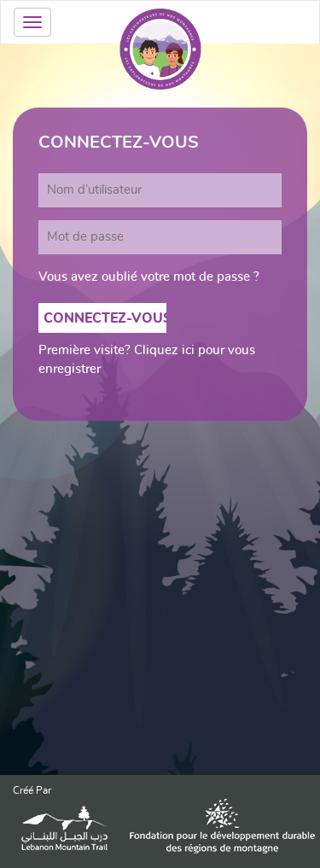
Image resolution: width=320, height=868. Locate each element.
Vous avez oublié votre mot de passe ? (149, 277)
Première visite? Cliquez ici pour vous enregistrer (147, 359)
